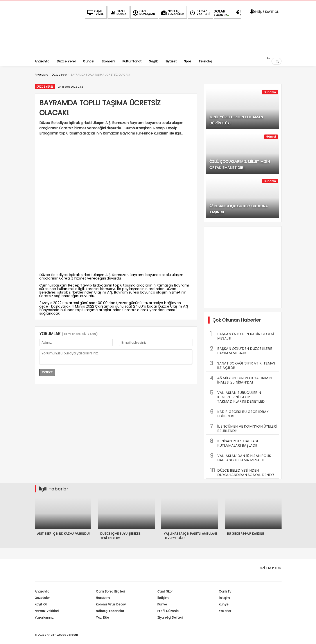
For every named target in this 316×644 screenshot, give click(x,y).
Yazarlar (225, 611)
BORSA (118, 12)
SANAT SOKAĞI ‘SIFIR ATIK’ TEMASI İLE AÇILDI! (243, 365)
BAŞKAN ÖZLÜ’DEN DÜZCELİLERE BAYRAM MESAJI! (241, 350)
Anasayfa (42, 591)
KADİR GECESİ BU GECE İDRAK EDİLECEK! (239, 413)
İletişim (163, 598)
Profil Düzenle (168, 611)
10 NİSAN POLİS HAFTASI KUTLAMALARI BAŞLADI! (234, 443)
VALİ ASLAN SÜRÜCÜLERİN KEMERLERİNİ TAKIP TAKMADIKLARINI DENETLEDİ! (238, 396)
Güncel (271, 137)
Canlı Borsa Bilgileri (110, 591)
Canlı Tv (225, 591)
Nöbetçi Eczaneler (110, 611)
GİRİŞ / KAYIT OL (264, 12)
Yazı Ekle (102, 617)
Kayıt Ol (41, 604)
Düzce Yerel (45, 87)
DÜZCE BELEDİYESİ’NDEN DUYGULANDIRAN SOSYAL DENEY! (242, 472)
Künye (162, 604)
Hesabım (103, 598)
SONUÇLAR (143, 12)
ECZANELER (172, 12)
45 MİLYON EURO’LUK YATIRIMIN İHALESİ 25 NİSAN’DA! (241, 380)
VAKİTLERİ (199, 12)
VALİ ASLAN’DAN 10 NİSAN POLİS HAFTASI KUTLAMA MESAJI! (241, 457)
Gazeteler (42, 598)
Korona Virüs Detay (111, 604)
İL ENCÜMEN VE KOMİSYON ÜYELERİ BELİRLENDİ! (243, 428)
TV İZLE (95, 12)
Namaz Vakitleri (47, 611)
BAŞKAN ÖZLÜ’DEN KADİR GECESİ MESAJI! (242, 336)
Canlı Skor (165, 591)
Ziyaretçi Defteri (170, 617)
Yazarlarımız (44, 617)
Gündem (270, 92)
